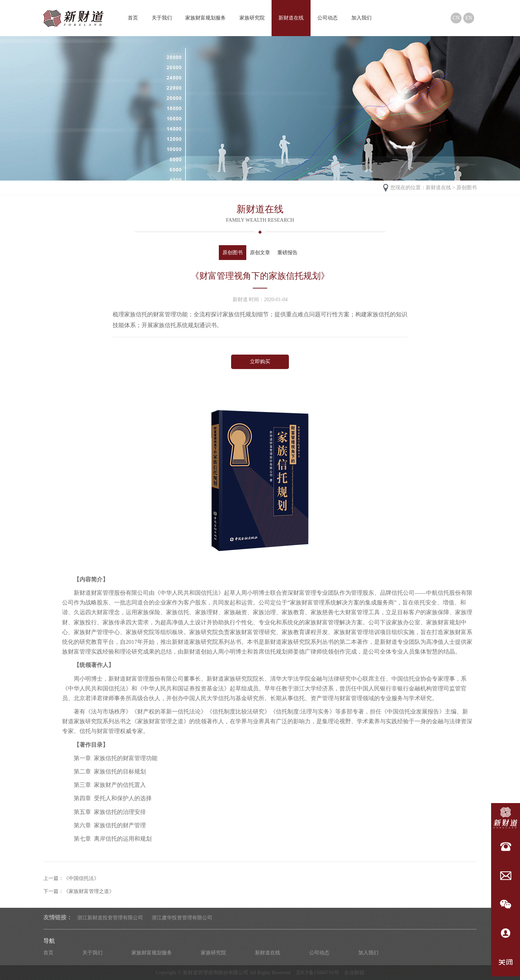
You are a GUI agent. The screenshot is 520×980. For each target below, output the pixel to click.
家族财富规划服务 (205, 18)
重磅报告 (287, 253)
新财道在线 (291, 18)
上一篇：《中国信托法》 (71, 878)
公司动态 (328, 18)
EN (469, 18)
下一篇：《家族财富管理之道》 (79, 891)
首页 (133, 18)
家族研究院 (252, 18)
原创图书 (467, 188)
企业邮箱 (354, 973)
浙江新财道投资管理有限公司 (110, 918)
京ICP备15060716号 (317, 973)
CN (456, 18)
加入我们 (361, 18)
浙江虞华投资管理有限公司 (182, 918)
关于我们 (162, 18)
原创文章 (260, 253)
